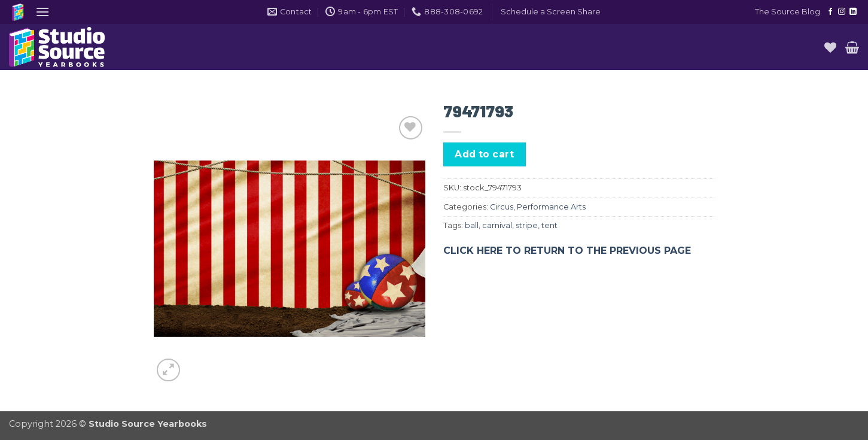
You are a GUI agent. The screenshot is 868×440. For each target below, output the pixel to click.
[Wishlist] (830, 47)
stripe (527, 225)
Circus (502, 207)
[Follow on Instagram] (842, 12)
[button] (42, 12)
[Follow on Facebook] (830, 12)
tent (549, 225)
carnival (497, 225)
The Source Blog (788, 12)
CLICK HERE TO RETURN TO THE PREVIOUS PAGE (567, 251)
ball (472, 225)
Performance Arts (551, 207)
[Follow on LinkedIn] (853, 12)
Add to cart (484, 154)
